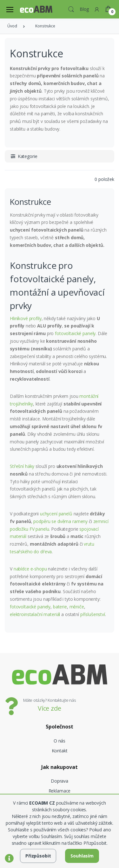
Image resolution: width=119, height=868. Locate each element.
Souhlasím (82, 856)
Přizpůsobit (38, 856)
